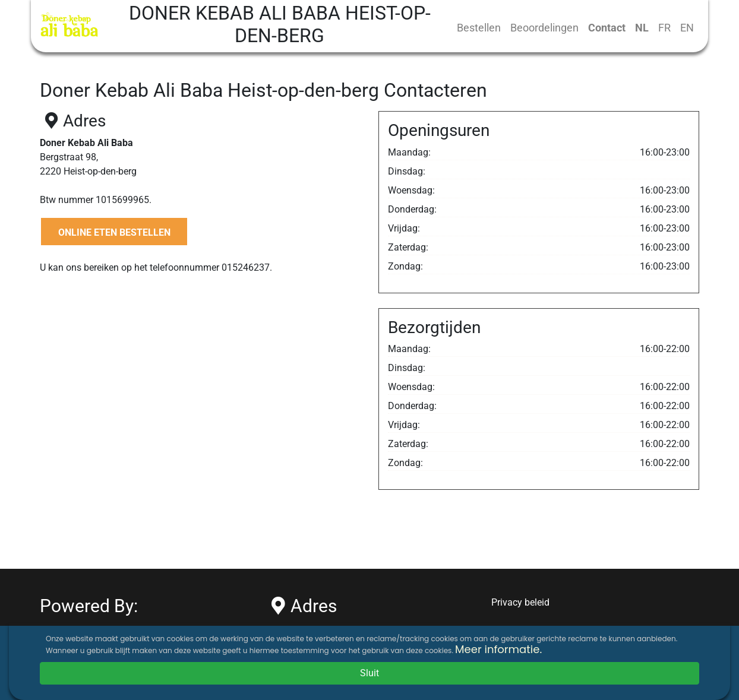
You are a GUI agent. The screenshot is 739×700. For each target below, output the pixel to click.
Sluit (369, 673)
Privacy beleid (520, 602)
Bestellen (479, 28)
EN (687, 28)
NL (642, 28)
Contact (607, 28)
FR (664, 28)
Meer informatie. (498, 649)
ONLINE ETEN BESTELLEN (114, 232)
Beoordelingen (544, 28)
